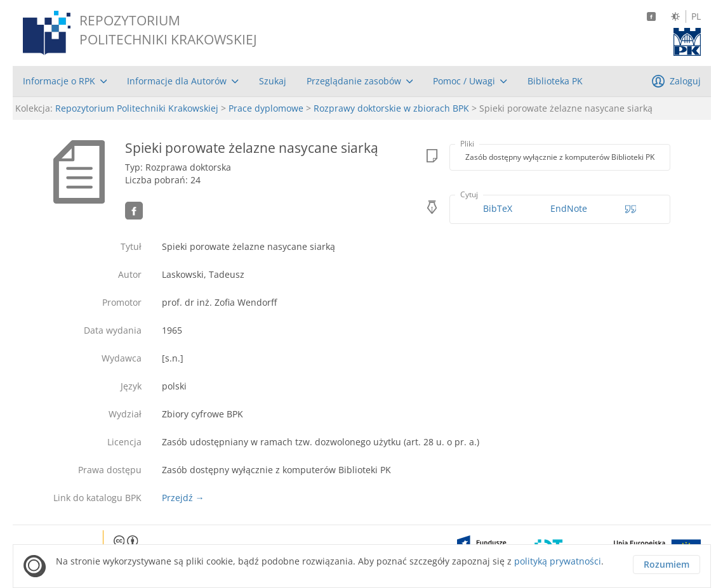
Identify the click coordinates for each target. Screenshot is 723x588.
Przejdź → (183, 498)
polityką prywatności (558, 561)
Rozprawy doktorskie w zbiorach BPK (391, 108)
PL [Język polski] (696, 16)
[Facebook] (651, 16)
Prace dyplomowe (266, 108)
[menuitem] (65, 81)
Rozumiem (667, 564)
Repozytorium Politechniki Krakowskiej (137, 108)
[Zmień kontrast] (675, 16)
